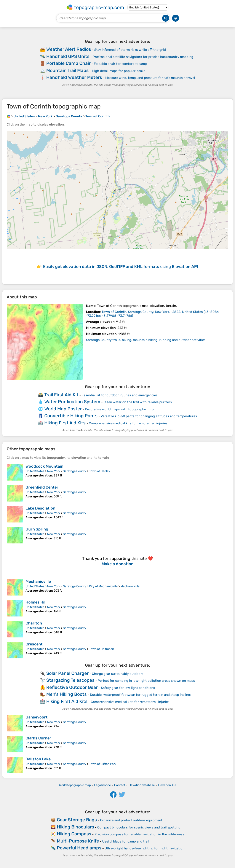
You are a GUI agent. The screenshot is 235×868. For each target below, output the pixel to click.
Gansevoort (37, 717)
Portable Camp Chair (68, 63)
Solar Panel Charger (67, 673)
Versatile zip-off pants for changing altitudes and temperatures (149, 416)
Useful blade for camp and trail (126, 841)
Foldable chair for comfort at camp (120, 64)
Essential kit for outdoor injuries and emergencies (120, 395)
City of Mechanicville (103, 586)
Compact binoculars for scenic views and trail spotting (139, 827)
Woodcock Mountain (44, 466)
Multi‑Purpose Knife (78, 841)
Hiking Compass (74, 834)
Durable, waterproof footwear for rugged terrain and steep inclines (141, 695)
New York (54, 471)
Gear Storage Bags (77, 820)
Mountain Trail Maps (67, 70)
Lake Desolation (40, 508)
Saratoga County (75, 471)
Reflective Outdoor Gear (72, 687)
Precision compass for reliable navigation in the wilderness (139, 834)
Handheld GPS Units (68, 56)
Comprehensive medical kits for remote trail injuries (128, 423)
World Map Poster (63, 409)
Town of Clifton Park (103, 764)
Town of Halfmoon (102, 649)
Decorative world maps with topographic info (119, 409)
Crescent (34, 644)
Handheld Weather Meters (74, 77)
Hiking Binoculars (75, 827)
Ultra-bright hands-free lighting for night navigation (145, 848)
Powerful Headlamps (79, 848)
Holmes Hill (36, 602)
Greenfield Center (42, 487)
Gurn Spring (37, 529)
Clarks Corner (38, 738)
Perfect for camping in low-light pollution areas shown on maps (146, 681)
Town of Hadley (100, 471)
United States (35, 471)
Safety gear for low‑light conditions (128, 688)
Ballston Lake (38, 759)
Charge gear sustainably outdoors (118, 674)
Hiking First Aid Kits (65, 423)
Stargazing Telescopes (70, 680)
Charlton (34, 623)
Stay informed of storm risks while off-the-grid (130, 50)
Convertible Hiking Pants (71, 416)
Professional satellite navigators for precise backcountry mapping (143, 57)
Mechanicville (38, 581)
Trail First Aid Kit (61, 395)
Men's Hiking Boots (66, 694)
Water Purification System (72, 402)
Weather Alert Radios (69, 49)
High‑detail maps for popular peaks (119, 71)
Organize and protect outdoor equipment (131, 820)
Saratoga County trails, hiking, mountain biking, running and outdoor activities (146, 340)
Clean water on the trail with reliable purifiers (138, 402)
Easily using (121, 267)
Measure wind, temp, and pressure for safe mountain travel (150, 78)
